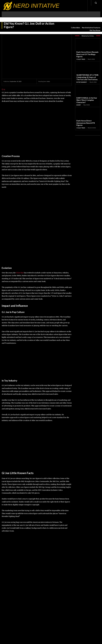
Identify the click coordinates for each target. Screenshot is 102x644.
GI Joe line (20, 273)
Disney (79, 96)
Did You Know (95, 30)
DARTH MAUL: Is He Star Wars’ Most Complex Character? (86, 92)
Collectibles (76, 28)
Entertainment (82, 76)
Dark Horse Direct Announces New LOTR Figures (87, 112)
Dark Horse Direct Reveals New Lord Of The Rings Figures (86, 52)
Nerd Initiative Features (91, 28)
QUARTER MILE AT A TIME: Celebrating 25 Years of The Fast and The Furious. (87, 72)
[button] (96, 3)
